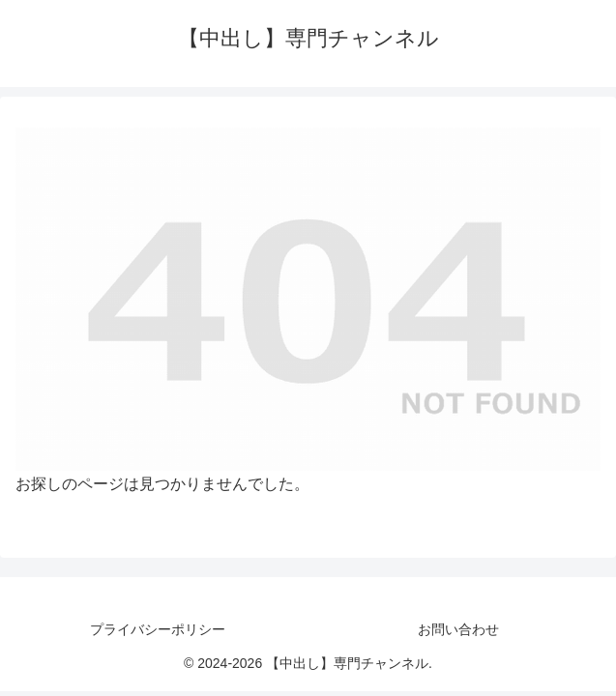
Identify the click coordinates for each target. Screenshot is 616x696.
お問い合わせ (458, 629)
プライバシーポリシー (158, 629)
